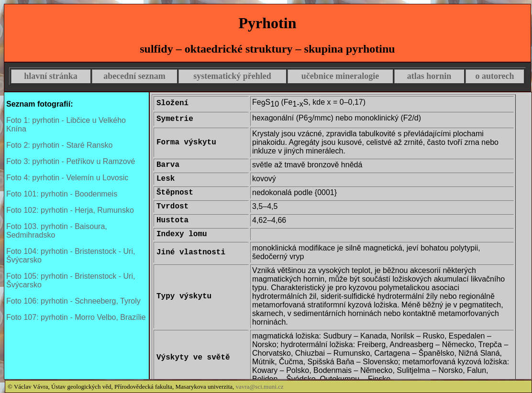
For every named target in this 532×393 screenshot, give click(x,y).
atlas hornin (429, 76)
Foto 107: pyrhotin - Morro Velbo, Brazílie (76, 317)
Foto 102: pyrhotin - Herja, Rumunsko (70, 210)
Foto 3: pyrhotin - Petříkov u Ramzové (71, 161)
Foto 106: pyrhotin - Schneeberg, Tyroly (73, 301)
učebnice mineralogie (340, 76)
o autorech (494, 76)
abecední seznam (134, 76)
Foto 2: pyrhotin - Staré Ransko (59, 145)
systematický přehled (232, 76)
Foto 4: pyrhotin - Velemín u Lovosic (67, 178)
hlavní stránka (51, 76)
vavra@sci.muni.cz (260, 387)
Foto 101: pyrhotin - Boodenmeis (62, 194)
